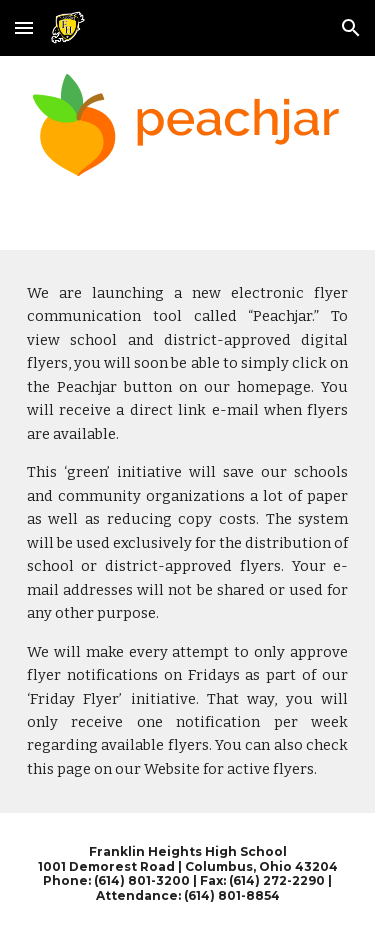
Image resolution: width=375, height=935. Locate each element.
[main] (188, 531)
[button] (24, 27)
